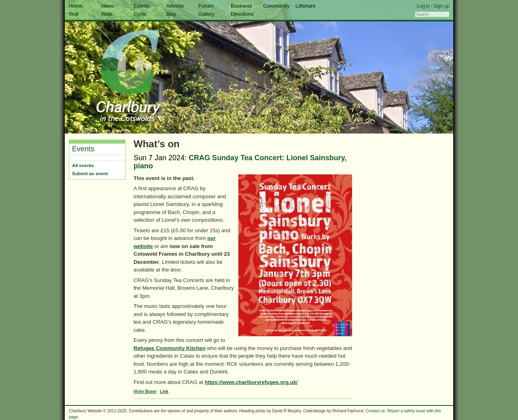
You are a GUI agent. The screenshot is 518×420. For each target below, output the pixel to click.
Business (241, 6)
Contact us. (376, 411)
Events (141, 6)
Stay (171, 14)
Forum (206, 6)
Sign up (441, 6)
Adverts (175, 6)
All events (83, 165)
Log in (423, 6)
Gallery (206, 14)
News (107, 6)
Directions (242, 14)
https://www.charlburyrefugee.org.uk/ (251, 382)
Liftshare (305, 6)
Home (76, 6)
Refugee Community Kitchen (170, 348)
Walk (107, 14)
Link (164, 391)
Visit (74, 14)
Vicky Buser (145, 391)
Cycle (140, 14)
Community (276, 6)
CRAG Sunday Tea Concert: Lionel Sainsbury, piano (240, 162)
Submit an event (90, 174)
